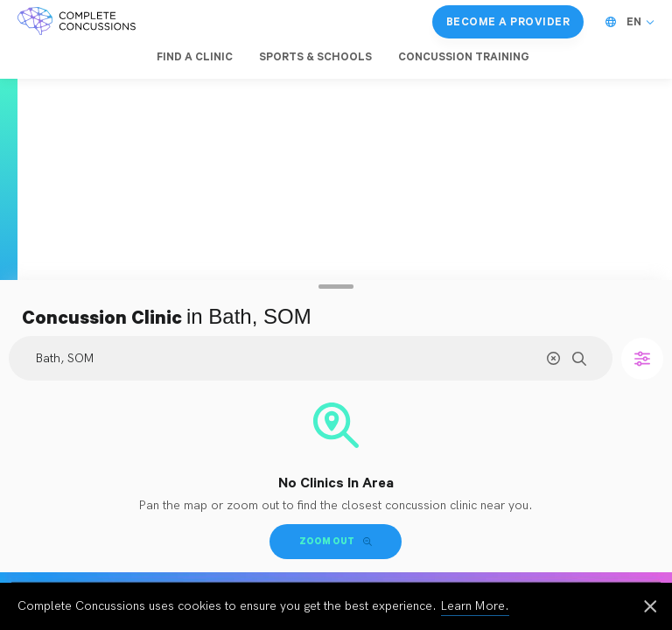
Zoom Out (336, 541)
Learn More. (475, 606)
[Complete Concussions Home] (77, 22)
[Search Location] (311, 358)
